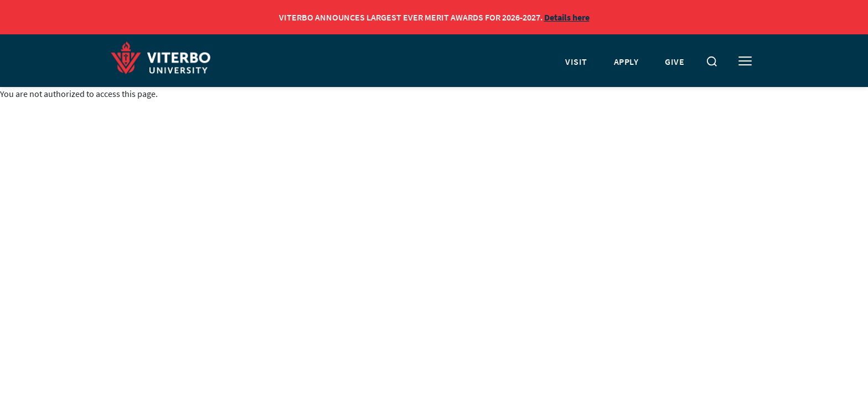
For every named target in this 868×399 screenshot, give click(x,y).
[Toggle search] (712, 62)
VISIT (576, 62)
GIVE (675, 62)
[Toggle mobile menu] (745, 62)
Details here (567, 17)
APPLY (626, 62)
